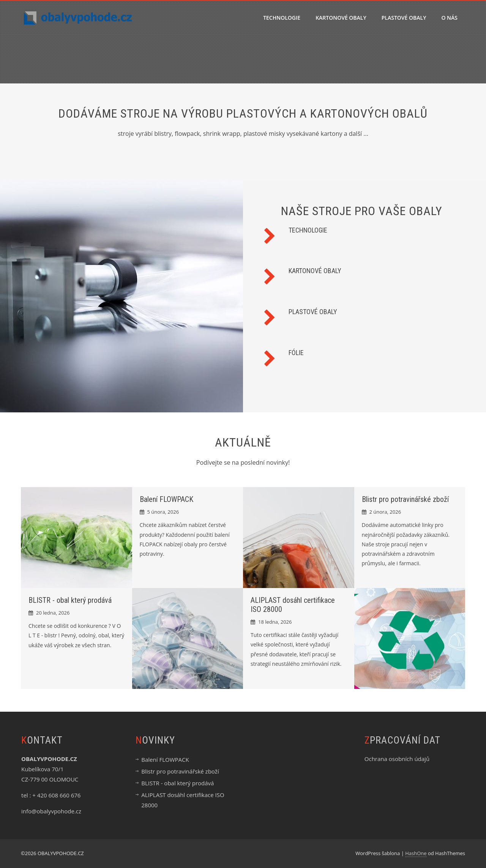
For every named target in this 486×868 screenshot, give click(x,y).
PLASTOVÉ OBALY (404, 18)
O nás (449, 18)
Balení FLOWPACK (166, 499)
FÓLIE (296, 353)
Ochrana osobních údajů (397, 759)
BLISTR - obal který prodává (70, 600)
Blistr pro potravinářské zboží (405, 499)
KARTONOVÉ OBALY (341, 18)
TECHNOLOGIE (282, 18)
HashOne (416, 853)
